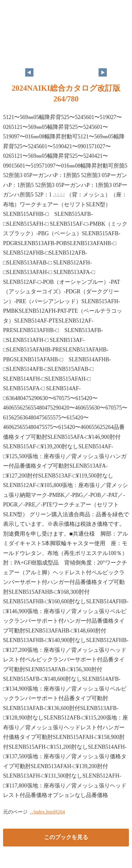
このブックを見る (66, 837)
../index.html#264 (47, 812)
